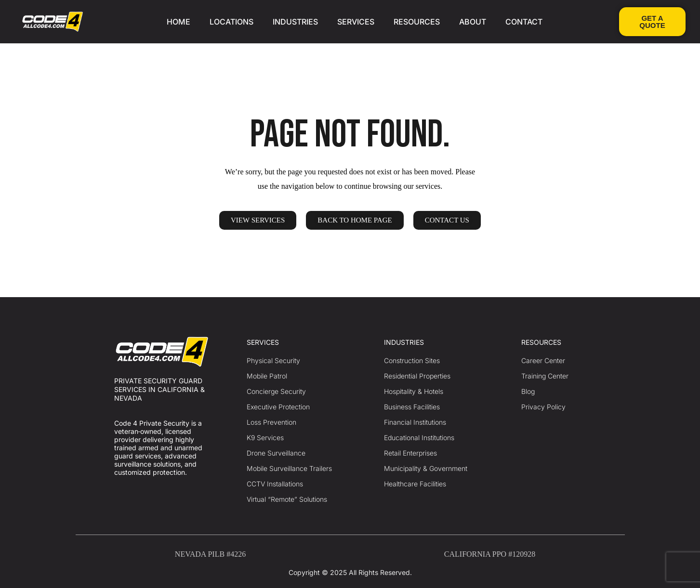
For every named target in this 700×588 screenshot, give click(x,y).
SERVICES (356, 22)
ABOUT (473, 22)
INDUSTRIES (295, 22)
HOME (178, 22)
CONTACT (524, 22)
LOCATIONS (231, 22)
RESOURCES (417, 22)
